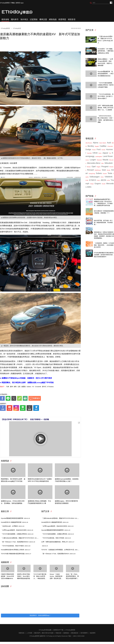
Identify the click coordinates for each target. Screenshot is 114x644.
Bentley (91, 146)
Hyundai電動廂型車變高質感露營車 (15, 518)
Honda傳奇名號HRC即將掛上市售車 (16, 550)
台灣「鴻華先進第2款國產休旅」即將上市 (58, 542)
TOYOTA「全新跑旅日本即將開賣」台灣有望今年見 (61, 550)
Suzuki (105, 174)
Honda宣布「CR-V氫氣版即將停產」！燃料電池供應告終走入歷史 (105, 51)
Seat (104, 170)
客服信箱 (58, 633)
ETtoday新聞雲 (5, 3)
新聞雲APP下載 (58, 630)
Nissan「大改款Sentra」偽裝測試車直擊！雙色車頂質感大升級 (56, 576)
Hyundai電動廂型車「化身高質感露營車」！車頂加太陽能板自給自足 (105, 74)
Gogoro (98, 184)
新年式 (44, 387)
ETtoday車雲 (19, 12)
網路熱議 (53, 19)
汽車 (8, 387)
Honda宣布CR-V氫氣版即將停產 (14, 522)
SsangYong (92, 174)
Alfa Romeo (89, 143)
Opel (94, 166)
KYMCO (93, 180)
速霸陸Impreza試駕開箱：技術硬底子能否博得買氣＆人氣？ (67, 480)
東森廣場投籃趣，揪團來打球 (103, 209)
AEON (103, 180)
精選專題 (62, 19)
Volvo (102, 177)
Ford (99, 149)
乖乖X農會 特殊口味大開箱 (102, 241)
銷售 (15, 387)
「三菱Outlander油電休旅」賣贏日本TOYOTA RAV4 (21, 538)
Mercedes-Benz (94, 163)
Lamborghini (99, 157)
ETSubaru (51, 387)
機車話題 (43, 19)
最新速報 (5, 19)
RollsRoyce (98, 170)
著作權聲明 (84, 633)
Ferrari (94, 150)
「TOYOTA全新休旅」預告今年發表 (16, 546)
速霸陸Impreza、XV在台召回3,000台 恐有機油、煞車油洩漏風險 (13, 502)
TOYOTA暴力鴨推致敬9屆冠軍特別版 (16, 554)
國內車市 (15, 19)
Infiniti (95, 153)
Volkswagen (95, 177)
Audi (109, 143)
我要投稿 (21, 633)
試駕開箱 (34, 19)
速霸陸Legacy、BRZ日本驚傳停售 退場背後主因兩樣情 (67, 502)
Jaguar (105, 153)
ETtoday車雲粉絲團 (111, 3)
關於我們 (37, 633)
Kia (110, 153)
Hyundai (89, 153)
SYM (87, 180)
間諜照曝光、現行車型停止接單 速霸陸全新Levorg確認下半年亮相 (13, 480)
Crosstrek (38, 387)
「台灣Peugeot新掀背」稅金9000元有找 (17, 530)
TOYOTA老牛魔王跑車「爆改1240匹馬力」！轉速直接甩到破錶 (40, 576)
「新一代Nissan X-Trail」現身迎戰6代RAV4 (18, 542)
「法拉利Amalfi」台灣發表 (13, 526)
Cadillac (103, 146)
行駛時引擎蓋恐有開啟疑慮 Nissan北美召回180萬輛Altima (7, 576)
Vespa (92, 184)
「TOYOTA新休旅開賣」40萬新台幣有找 (17, 534)
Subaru (29, 387)
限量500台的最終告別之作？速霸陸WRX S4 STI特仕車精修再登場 (40, 480)
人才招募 (29, 633)
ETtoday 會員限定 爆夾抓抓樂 (103, 218)
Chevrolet (110, 146)
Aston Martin (103, 143)
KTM (108, 180)
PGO (98, 180)
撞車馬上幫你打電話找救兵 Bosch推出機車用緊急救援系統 (24, 576)
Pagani (98, 167)
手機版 (13, 3)
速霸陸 (24, 387)
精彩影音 (72, 19)
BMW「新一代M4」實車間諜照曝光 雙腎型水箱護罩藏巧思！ (72, 576)
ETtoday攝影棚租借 (100, 251)
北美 (19, 387)
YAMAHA (108, 177)
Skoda (108, 170)
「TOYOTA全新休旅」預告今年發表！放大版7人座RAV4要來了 (105, 96)
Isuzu (100, 153)
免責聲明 (93, 633)
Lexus (87, 160)
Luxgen (93, 160)
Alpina (96, 143)
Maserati (99, 160)
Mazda (105, 160)
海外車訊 (24, 19)
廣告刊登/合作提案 (48, 633)
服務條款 (66, 633)
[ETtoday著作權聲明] (34, 414)
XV (33, 387)
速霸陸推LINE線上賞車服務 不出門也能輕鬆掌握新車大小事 (39, 502)
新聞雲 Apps (20, 3)
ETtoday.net (51, 636)
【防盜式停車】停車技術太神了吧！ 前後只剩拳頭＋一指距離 (25, 419)
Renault (90, 170)
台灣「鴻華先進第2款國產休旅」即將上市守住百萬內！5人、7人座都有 (105, 108)
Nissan (89, 167)
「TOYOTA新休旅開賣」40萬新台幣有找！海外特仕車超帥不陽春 (106, 85)
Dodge (88, 149)
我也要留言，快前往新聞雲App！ (40, 615)
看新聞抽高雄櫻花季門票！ (103, 199)
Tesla (110, 173)
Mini (103, 163)
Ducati (104, 184)
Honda (103, 150)
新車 (11, 387)
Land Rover (108, 156)
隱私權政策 (75, 633)
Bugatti (97, 146)
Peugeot (105, 166)
